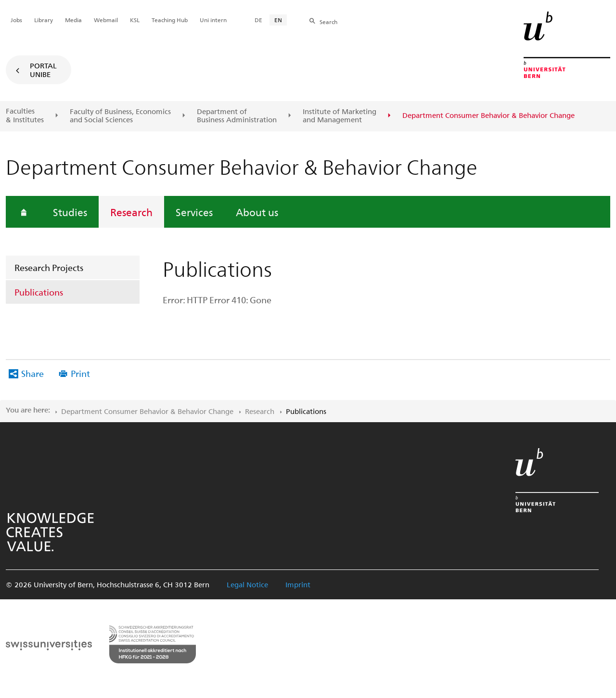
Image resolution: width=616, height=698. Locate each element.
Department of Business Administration (237, 116)
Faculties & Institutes (25, 115)
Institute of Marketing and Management (340, 116)
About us (257, 212)
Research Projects (49, 267)
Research (131, 212)
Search (328, 22)
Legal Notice (247, 584)
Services (194, 212)
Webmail (106, 20)
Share (32, 373)
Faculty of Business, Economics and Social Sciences (120, 116)
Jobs (16, 20)
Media (73, 20)
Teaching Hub (170, 20)
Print (80, 373)
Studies (70, 212)
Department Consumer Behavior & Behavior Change (147, 411)
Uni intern (213, 20)
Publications (39, 292)
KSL (135, 20)
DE (258, 20)
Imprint (298, 584)
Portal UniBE (43, 70)
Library (44, 20)
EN (278, 20)
